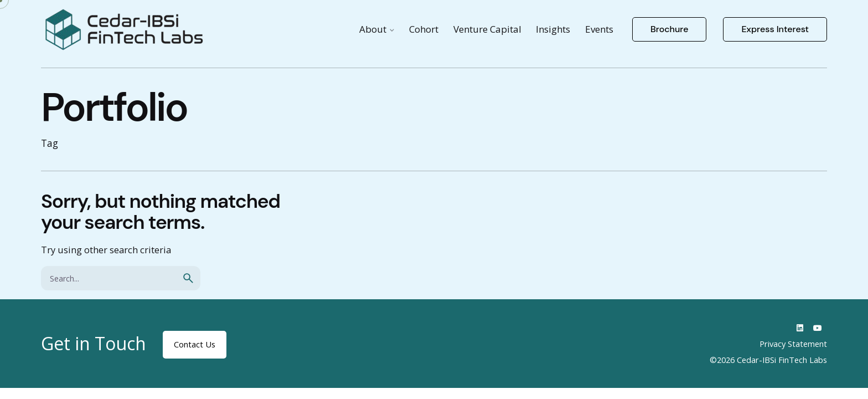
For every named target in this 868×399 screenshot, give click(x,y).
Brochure (670, 29)
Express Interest (775, 29)
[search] (188, 278)
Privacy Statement (793, 344)
